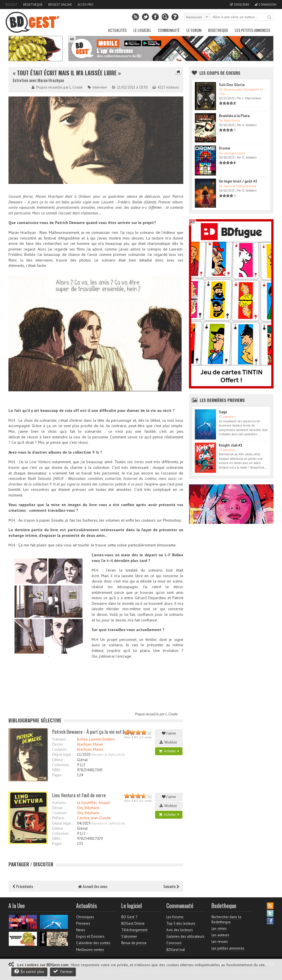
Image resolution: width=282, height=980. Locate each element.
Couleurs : (60, 749)
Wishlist (169, 742)
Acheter (169, 751)
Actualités (117, 30)
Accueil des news (93, 886)
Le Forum (194, 30)
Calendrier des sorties (93, 943)
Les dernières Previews (222, 400)
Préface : (59, 818)
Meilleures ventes (90, 950)
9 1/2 (81, 765)
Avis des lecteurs (180, 930)
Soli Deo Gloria (232, 85)
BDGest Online (60, 5)
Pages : (58, 775)
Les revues (220, 941)
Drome (224, 148)
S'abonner (129, 936)
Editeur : (58, 760)
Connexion (266, 5)
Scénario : (60, 739)
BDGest (12, 5)
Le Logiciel (142, 30)
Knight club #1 (231, 445)
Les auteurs (220, 935)
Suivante (171, 886)
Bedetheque (33, 5)
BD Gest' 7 (129, 917)
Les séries (219, 929)
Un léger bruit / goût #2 (238, 181)
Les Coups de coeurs (220, 73)
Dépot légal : (62, 754)
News (81, 930)
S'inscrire (240, 5)
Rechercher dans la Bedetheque (226, 919)
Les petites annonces (253, 30)
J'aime (169, 733)
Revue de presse (134, 943)
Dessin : (58, 744)
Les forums (175, 917)
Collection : (61, 765)
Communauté (169, 30)
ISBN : (57, 770)
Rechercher (270, 17)
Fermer (63, 971)
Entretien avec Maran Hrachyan (38, 80)
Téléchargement (134, 930)
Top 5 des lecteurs (181, 923)
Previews (83, 923)
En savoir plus (29, 971)
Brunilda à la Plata (234, 116)
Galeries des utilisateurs (185, 936)
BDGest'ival (176, 950)
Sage (223, 412)
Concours (174, 943)
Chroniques (85, 917)
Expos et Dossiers (90, 936)
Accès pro (85, 5)
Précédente (23, 886)
